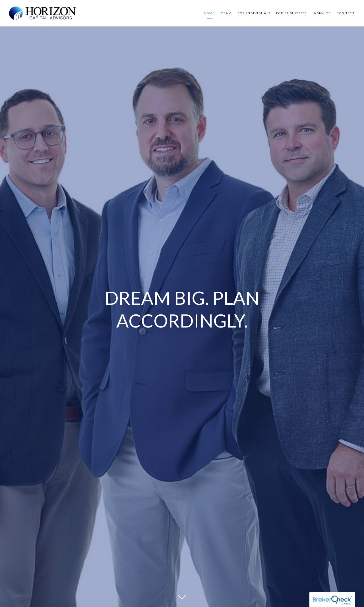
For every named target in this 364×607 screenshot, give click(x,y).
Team (226, 13)
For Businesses (291, 13)
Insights (322, 13)
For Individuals (254, 13)
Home (209, 13)
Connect (346, 13)
